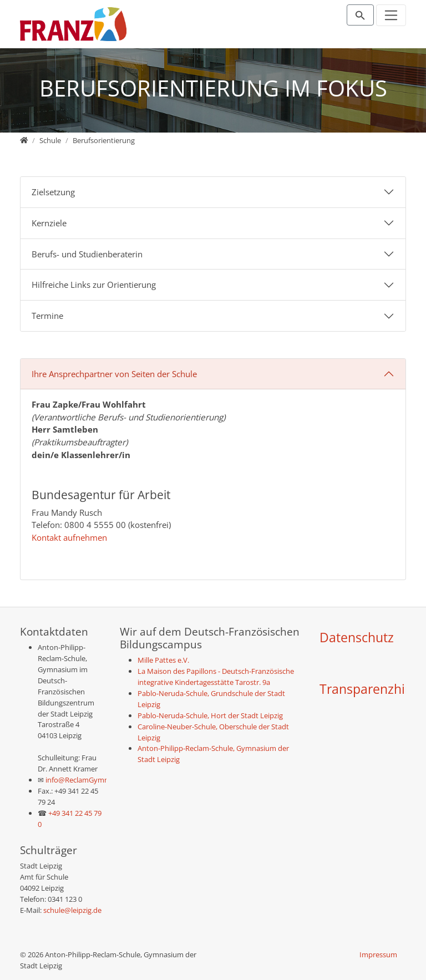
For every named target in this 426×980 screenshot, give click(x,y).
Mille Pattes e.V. (163, 660)
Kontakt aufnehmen (69, 537)
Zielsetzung (53, 192)
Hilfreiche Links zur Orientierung (94, 285)
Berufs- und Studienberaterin (87, 254)
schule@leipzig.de (72, 910)
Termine (47, 316)
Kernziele (49, 223)
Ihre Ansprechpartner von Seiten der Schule (114, 374)
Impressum (378, 954)
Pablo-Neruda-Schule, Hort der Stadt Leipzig (210, 715)
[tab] (213, 192)
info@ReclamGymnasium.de (91, 780)
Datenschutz (357, 638)
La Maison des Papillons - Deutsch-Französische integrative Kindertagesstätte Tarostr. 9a (216, 677)
